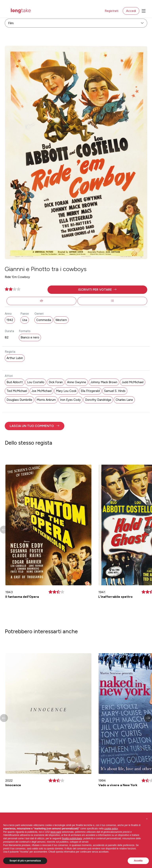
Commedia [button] (44, 320)
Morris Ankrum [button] (46, 400)
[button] (97, 290)
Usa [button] (25, 320)
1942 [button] (10, 320)
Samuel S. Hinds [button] (115, 391)
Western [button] (61, 320)
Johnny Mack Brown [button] (104, 382)
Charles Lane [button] (124, 400)
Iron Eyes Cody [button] (70, 400)
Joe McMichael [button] (42, 391)
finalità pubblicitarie (72, 838)
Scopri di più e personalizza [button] (25, 861)
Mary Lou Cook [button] (66, 391)
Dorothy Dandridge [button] (98, 400)
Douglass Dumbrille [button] (19, 400)
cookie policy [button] (111, 829)
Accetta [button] (138, 861)
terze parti (56, 832)
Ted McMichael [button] (17, 391)
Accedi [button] (131, 11)
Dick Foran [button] (56, 382)
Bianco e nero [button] (30, 337)
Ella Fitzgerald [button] (90, 391)
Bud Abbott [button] (15, 382)
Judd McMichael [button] (133, 382)
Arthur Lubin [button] (15, 358)
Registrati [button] (112, 11)
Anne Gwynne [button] (77, 382)
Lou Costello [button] (36, 382)
